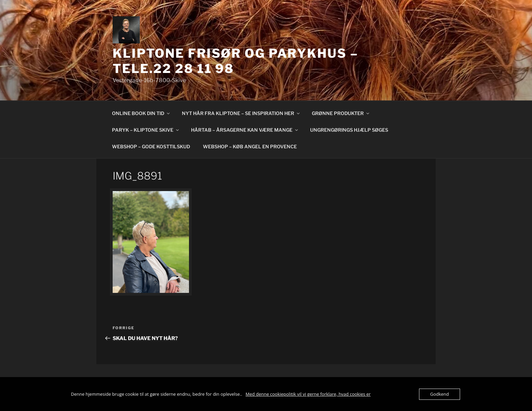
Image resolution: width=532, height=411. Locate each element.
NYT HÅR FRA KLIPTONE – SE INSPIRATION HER (241, 113)
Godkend (440, 394)
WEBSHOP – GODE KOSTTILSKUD (151, 146)
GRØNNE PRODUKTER (341, 113)
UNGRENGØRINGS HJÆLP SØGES (349, 130)
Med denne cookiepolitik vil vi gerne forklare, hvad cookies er (308, 394)
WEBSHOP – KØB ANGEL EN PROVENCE (250, 146)
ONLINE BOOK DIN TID (141, 113)
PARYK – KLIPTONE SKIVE (146, 130)
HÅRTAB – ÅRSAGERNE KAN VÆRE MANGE (245, 130)
